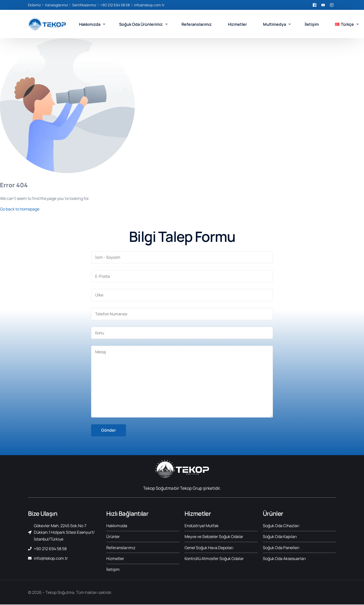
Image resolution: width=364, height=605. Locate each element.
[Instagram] (332, 5)
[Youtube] (323, 5)
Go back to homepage (20, 209)
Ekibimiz (34, 5)
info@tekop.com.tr (149, 5)
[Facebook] (315, 5)
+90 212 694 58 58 (115, 5)
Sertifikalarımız (84, 5)
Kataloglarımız (57, 5)
